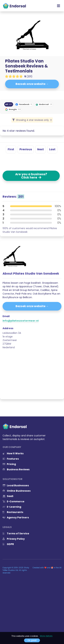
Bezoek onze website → (32, 84)
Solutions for (12, 479)
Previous (26, 149)
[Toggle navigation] (59, 6)
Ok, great (32, 640)
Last (52, 149)
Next (41, 149)
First (11, 149)
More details (46, 636)
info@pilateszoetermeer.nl (21, 321)
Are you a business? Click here (31, 176)
